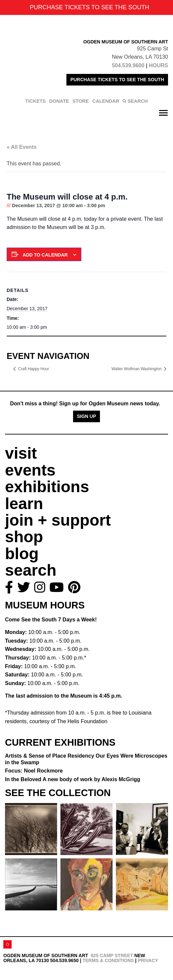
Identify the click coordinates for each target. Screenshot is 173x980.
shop (24, 537)
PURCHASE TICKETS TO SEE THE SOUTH (117, 80)
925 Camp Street (112, 955)
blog (22, 554)
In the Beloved (73, 779)
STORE (81, 101)
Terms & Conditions (108, 960)
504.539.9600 (128, 65)
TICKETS (36, 101)
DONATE (59, 101)
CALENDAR (106, 101)
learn (24, 504)
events (30, 470)
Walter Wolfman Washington (137, 369)
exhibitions (47, 487)
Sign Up (87, 416)
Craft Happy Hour (34, 369)
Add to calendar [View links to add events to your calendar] (45, 255)
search (31, 570)
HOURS (158, 65)
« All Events (22, 147)
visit (21, 453)
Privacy (148, 960)
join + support (58, 520)
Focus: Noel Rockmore (34, 771)
